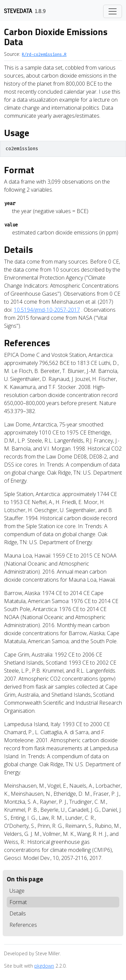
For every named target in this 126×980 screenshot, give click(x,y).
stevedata (18, 10)
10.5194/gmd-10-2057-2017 (47, 310)
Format (18, 902)
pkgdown (44, 966)
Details (18, 913)
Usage (17, 891)
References (23, 925)
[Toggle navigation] (113, 11)
